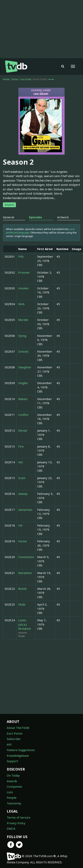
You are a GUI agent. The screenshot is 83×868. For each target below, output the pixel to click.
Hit (20, 525)
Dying (22, 336)
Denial (23, 430)
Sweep (23, 494)
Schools (23, 351)
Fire (21, 446)
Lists (10, 792)
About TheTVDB (18, 728)
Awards (12, 781)
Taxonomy (14, 803)
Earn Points (15, 733)
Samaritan (25, 510)
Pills (21, 256)
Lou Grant (26, 79)
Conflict (23, 415)
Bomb (22, 589)
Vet (21, 462)
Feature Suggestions (21, 750)
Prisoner (24, 272)
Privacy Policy (16, 823)
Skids (22, 604)
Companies (14, 786)
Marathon (25, 573)
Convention (26, 557)
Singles (23, 383)
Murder (23, 320)
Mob (21, 304)
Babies (23, 399)
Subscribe (14, 739)
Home (6, 79)
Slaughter (25, 367)
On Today (13, 775)
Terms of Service (19, 817)
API (9, 744)
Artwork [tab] (63, 217)
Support (12, 761)
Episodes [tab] (36, 217)
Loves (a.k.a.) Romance (25, 624)
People (12, 798)
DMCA (11, 829)
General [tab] (8, 217)
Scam (22, 478)
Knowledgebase (18, 756)
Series (15, 79)
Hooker (24, 288)
